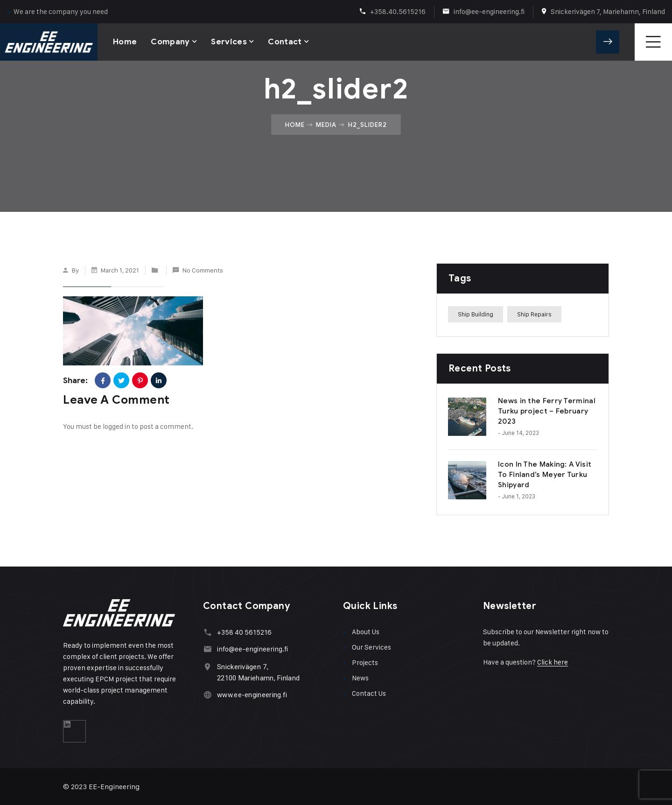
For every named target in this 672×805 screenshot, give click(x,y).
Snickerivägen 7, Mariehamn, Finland (608, 11)
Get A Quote (608, 42)
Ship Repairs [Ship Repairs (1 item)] (534, 314)
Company (170, 42)
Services (229, 42)
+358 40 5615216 (244, 632)
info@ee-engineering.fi (489, 11)
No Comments (203, 270)
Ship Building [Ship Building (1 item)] (476, 314)
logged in (116, 426)
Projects (365, 662)
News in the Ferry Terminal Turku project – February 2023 (547, 411)
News (360, 678)
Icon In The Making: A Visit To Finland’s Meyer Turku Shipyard (545, 475)
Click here (553, 662)
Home (125, 42)
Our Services (371, 647)
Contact (285, 42)
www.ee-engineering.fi (252, 695)
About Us (366, 632)
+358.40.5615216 (398, 11)
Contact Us (369, 693)
